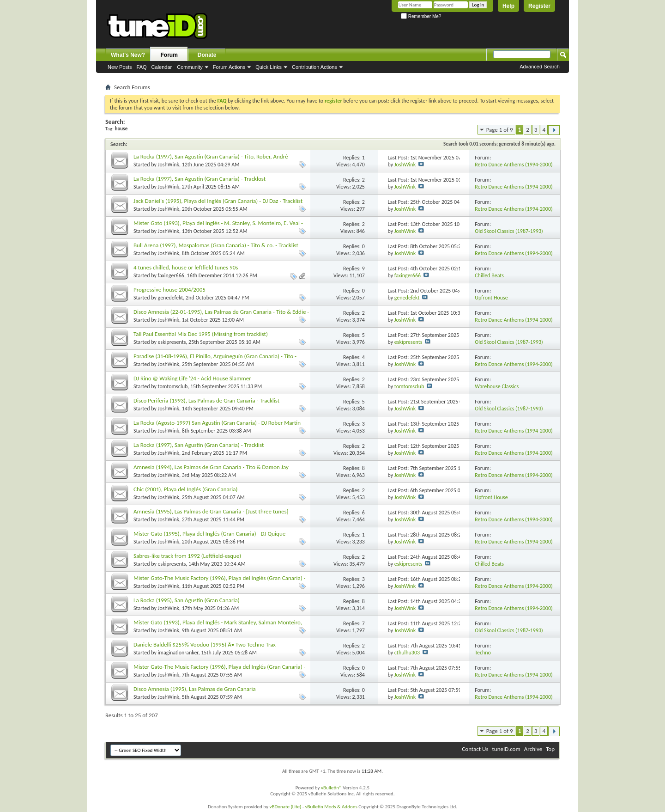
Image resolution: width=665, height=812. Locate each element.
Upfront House (491, 298)
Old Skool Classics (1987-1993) (509, 231)
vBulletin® (331, 788)
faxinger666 (171, 275)
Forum (169, 55)
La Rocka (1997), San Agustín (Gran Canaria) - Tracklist (199, 445)
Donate (207, 55)
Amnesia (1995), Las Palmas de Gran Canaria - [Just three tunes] (211, 511)
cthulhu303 (407, 653)
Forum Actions (229, 67)
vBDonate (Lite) (285, 807)
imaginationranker (178, 653)
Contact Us (475, 749)
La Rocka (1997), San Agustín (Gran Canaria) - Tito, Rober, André (211, 156)
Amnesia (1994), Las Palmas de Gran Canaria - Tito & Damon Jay (211, 467)
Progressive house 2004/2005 (169, 290)
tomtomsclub (173, 386)
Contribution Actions (314, 67)
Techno (483, 653)
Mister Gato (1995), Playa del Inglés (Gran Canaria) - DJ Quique (209, 534)
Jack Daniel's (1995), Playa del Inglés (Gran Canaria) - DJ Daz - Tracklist (218, 201)
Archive (533, 749)
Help (508, 6)
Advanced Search (540, 67)
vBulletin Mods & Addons (331, 807)
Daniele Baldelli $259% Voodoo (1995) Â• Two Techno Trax (205, 644)
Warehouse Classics (497, 386)
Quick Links (269, 67)
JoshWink (169, 165)
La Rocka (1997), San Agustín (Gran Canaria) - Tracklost (199, 179)
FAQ (142, 67)
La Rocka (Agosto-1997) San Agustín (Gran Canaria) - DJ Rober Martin (217, 423)
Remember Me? (421, 16)
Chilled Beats (489, 275)
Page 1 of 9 (500, 130)
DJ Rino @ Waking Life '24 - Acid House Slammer (192, 378)
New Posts (120, 67)
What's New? (128, 55)
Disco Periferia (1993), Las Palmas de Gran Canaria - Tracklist (206, 400)
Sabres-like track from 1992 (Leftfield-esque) (187, 556)
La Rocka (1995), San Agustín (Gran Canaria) (187, 600)
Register (539, 6)
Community (190, 67)
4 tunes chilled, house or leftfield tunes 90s (186, 267)
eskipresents (172, 342)
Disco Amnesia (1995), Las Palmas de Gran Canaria (195, 689)
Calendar (162, 67)
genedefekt (171, 298)
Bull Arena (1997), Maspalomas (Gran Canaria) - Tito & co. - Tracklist (216, 245)
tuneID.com (506, 749)
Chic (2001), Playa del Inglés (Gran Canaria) (185, 489)
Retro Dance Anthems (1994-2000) (514, 165)
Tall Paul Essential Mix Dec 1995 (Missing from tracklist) (201, 334)
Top (550, 749)
